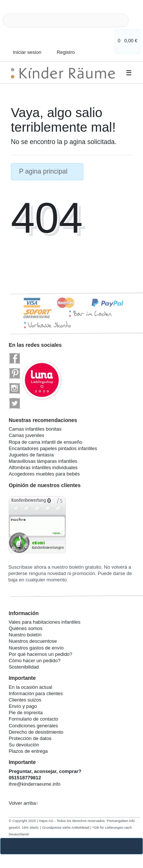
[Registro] (61, 47)
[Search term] (66, 20)
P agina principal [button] (47, 171)
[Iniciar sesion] (25, 48)
